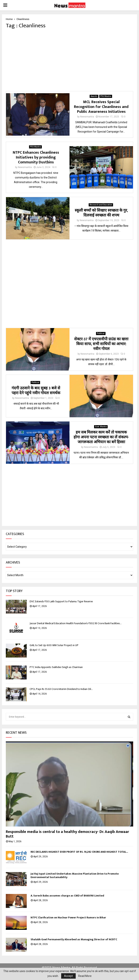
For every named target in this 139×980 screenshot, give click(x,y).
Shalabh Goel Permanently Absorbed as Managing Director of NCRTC (74, 939)
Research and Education (101, 205)
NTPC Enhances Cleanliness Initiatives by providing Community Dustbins (36, 157)
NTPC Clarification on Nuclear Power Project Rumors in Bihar (68, 918)
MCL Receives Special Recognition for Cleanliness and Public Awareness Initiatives (101, 107)
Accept (68, 976)
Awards (94, 96)
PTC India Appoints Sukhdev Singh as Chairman (56, 667)
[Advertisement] (69, 60)
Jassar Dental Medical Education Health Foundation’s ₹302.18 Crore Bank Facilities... (76, 623)
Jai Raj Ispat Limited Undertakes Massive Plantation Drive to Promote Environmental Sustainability (75, 875)
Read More (85, 976)
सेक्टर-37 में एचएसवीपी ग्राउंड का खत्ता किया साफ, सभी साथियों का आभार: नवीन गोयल (101, 344)
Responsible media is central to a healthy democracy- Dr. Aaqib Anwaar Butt (67, 834)
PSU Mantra (106, 96)
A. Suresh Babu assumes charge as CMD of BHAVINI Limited (67, 896)
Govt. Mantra (101, 427)
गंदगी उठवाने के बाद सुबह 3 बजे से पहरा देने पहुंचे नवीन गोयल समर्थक (36, 391)
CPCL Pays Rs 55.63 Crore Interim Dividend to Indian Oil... (61, 689)
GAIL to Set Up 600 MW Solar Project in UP (54, 645)
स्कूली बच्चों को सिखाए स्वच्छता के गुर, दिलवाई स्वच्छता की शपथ (101, 213)
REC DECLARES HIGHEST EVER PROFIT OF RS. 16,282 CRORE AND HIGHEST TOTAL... (79, 852)
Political (101, 333)
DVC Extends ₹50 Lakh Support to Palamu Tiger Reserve (61, 601)
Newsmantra (87, 117)
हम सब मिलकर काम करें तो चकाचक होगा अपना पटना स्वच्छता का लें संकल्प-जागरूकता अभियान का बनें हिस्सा (101, 437)
